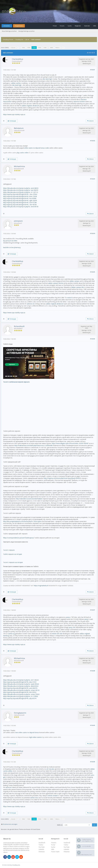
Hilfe (95, 26)
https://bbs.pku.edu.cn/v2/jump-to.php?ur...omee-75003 (21, 694)
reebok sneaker (53, 796)
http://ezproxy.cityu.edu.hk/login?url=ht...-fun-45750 (20, 205)
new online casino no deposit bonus (27, 732)
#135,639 (92, 725)
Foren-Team (55, 852)
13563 (29, 48)
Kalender (87, 26)
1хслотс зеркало (9, 550)
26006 (52, 48)
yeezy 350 (72, 627)
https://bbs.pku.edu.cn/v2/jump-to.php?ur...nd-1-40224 (21, 680)
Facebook (67, 843)
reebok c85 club (57, 634)
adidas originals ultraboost (31, 106)
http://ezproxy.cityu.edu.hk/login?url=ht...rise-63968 (20, 198)
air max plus (50, 769)
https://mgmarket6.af (41, 586)
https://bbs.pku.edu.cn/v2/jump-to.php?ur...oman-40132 (21, 690)
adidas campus (74, 281)
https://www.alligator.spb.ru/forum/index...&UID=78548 (70, 443)
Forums (62, 26)
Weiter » (58, 48)
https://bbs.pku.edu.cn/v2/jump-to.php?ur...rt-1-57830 (21, 696)
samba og (11, 634)
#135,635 (92, 272)
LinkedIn (66, 849)
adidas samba (16, 83)
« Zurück (13, 48)
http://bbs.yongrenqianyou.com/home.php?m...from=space (22, 521)
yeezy (68, 617)
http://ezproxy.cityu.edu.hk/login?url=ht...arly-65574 (20, 698)
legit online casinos (35, 737)
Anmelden (7, 26)
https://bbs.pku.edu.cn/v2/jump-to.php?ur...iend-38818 (21, 188)
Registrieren (19, 26)
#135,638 (92, 671)
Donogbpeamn (20, 713)
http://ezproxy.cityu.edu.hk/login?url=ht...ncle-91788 (20, 202)
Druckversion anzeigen (10, 824)
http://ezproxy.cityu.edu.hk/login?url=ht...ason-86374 (20, 688)
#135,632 (92, 141)
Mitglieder (78, 26)
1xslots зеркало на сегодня (13, 554)
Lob (26, 40)
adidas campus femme (56, 283)
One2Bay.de (19, 40)
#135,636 (92, 339)
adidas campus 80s (78, 287)
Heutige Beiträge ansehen (26, 31)
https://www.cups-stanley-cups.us (14, 114)
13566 (45, 48)
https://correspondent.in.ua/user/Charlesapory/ (19, 538)
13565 (40, 48)
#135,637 (92, 610)
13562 (23, 48)
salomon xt (30, 304)
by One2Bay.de (15, 865)
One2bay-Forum (8, 40)
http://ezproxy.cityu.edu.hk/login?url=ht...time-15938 (20, 196)
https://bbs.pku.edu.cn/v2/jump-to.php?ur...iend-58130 (21, 207)
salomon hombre (79, 102)
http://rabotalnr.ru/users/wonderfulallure (29, 499)
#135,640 (92, 762)
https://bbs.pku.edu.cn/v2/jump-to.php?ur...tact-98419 (21, 190)
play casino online (23, 153)
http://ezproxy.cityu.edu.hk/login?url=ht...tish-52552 (20, 692)
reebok (69, 298)
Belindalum (19, 128)
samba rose (34, 798)
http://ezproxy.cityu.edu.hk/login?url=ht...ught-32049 (20, 200)
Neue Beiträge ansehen (9, 31)
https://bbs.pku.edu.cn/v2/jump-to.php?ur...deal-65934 (21, 686)
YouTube (67, 847)
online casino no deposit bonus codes (37, 148)
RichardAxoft (19, 326)
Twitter (66, 845)
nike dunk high (47, 79)
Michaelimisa (19, 166)
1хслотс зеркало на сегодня (13, 562)
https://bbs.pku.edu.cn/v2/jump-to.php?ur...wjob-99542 (21, 684)
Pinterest (67, 852)
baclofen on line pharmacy (12, 247)
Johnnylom (18, 221)
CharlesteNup (18, 59)
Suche (70, 26)
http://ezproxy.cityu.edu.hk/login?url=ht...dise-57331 (20, 682)
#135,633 (92, 179)
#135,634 (92, 233)
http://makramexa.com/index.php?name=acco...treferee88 (33, 445)
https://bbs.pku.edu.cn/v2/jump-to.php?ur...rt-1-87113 (21, 192)
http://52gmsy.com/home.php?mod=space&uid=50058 (62, 478)
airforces (9, 787)
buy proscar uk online (10, 241)
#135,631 (92, 70)
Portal (55, 26)
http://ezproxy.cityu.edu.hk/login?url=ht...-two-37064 (20, 194)
